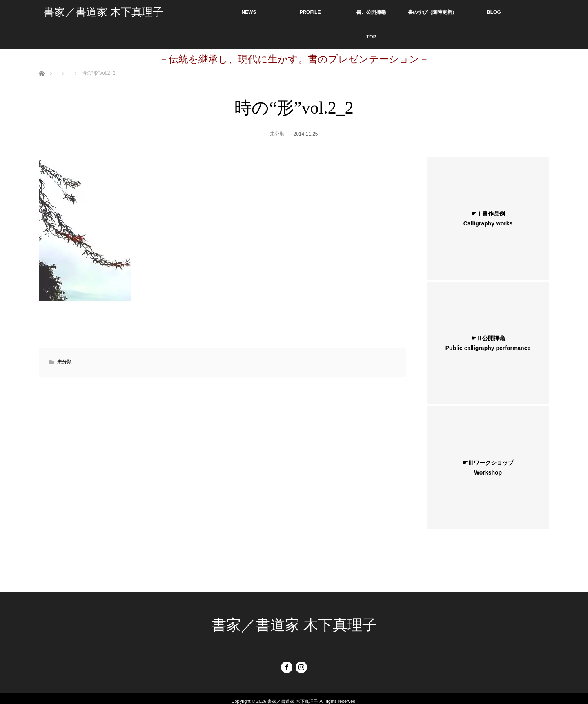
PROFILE (310, 12)
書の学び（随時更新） (432, 12)
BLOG (494, 12)
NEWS (249, 12)
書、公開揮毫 (371, 12)
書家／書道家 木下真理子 (104, 12)
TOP (371, 37)
